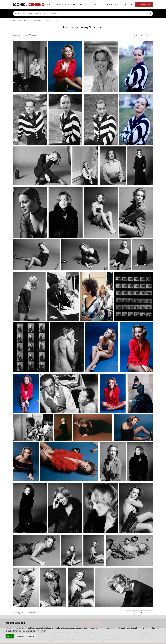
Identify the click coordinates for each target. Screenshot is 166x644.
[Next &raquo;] (151, 35)
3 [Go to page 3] (142, 35)
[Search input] (83, 14)
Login (130, 5)
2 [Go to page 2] (137, 35)
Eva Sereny (38, 21)
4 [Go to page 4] (146, 35)
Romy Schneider (53, 21)
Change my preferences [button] (25, 636)
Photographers (24, 21)
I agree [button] (10, 636)
